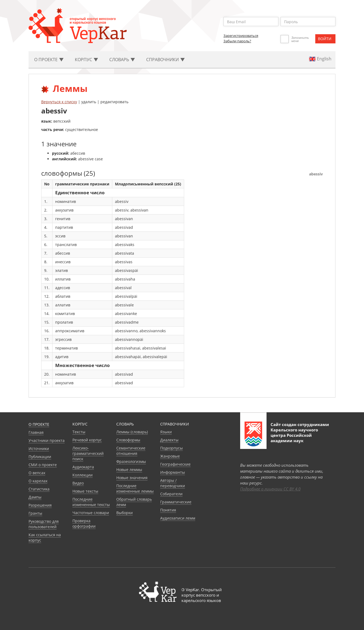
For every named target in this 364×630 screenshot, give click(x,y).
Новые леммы (129, 470)
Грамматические (176, 502)
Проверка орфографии (84, 523)
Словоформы (128, 440)
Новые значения (132, 478)
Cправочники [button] (165, 60)
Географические (175, 464)
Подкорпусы (171, 448)
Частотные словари (91, 513)
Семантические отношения (131, 451)
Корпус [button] (86, 60)
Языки (166, 432)
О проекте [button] (49, 60)
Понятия (168, 510)
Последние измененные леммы (135, 488)
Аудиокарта (83, 467)
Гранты (35, 513)
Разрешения (40, 505)
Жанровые (170, 456)
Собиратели (171, 494)
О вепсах (37, 473)
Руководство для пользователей (44, 524)
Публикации (40, 457)
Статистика (39, 489)
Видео (78, 483)
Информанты (173, 472)
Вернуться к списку (59, 102)
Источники (39, 449)
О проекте (39, 424)
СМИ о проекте (43, 465)
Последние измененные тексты (91, 502)
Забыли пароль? (237, 41)
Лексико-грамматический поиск (88, 453)
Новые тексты (85, 491)
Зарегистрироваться (241, 36)
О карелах (38, 481)
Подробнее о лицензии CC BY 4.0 (270, 489)
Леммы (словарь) (132, 432)
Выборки (125, 513)
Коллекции (83, 475)
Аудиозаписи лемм (178, 518)
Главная (36, 432)
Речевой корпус (87, 440)
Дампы (35, 497)
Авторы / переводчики (173, 483)
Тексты (79, 432)
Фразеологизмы (131, 461)
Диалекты (169, 440)
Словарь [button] (122, 60)
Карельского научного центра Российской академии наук (294, 435)
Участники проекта (47, 440)
